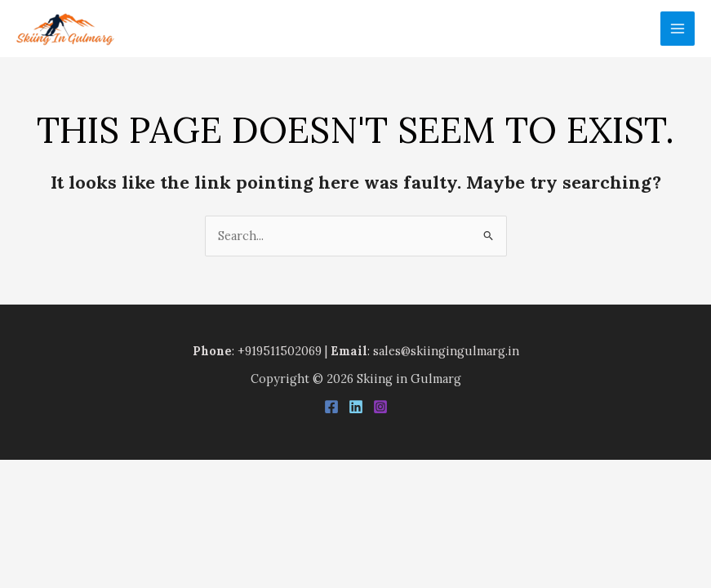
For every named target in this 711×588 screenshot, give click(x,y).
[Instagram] (380, 407)
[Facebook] (331, 407)
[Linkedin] (356, 407)
